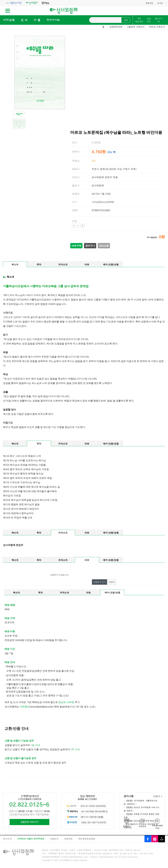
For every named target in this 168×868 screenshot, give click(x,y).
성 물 (37, 20)
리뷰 (87, 264)
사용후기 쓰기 (99, 582)
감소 (74, 226)
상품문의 (149, 20)
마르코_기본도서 (157, 27)
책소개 (15, 264)
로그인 (160, 3)
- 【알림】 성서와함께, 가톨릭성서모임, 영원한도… (141, 802)
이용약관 (68, 839)
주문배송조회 (139, 20)
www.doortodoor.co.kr (41, 707)
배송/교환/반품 (111, 264)
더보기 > (158, 796)
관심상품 (104, 246)
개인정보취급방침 (87, 839)
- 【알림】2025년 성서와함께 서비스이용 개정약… (142, 809)
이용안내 (54, 839)
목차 (39, 264)
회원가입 (149, 3)
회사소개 (7, 839)
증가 (83, 226)
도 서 (24, 20)
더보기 (112, 582)
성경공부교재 (116, 27)
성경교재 (9, 20)
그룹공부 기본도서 (136, 27)
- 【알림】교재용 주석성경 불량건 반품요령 (142, 816)
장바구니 (159, 20)
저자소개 (63, 264)
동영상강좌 (53, 20)
